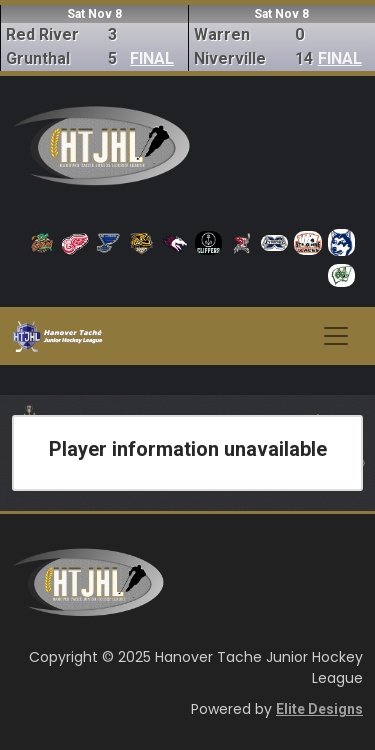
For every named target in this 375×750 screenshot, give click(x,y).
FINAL (152, 58)
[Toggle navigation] (336, 336)
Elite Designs (319, 709)
